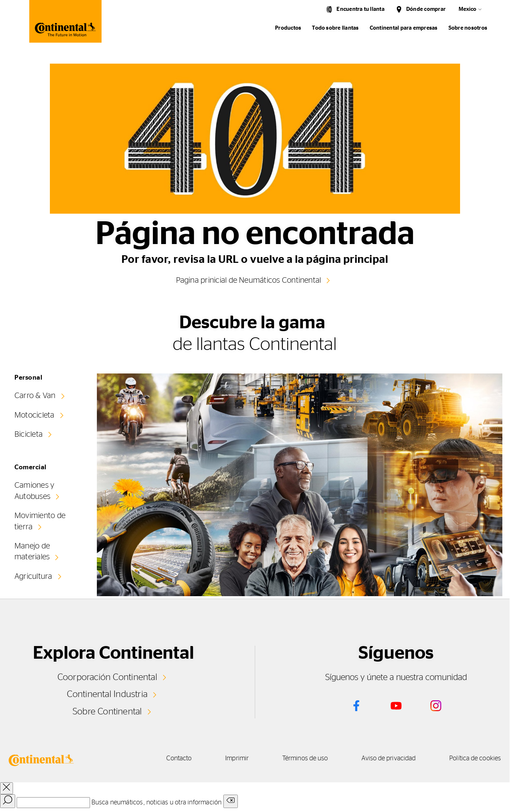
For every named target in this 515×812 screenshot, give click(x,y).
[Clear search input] (231, 801)
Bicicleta (29, 434)
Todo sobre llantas (335, 28)
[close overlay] (7, 788)
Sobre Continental (107, 711)
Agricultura (33, 576)
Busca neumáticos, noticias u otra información (156, 802)
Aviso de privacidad (386, 758)
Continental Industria (107, 694)
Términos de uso (299, 758)
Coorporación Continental (107, 677)
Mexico (467, 9)
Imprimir (228, 758)
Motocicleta (35, 415)
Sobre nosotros (468, 28)
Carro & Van (35, 396)
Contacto (167, 758)
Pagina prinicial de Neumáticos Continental (248, 280)
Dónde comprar (426, 9)
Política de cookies (475, 758)
